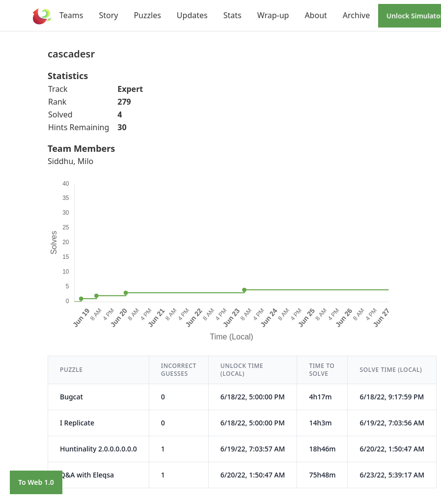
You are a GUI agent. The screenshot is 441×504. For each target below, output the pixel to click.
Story (108, 15)
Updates (192, 15)
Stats (233, 15)
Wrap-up (273, 15)
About (316, 15)
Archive (356, 15)
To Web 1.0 (36, 482)
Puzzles (147, 15)
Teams (71, 15)
